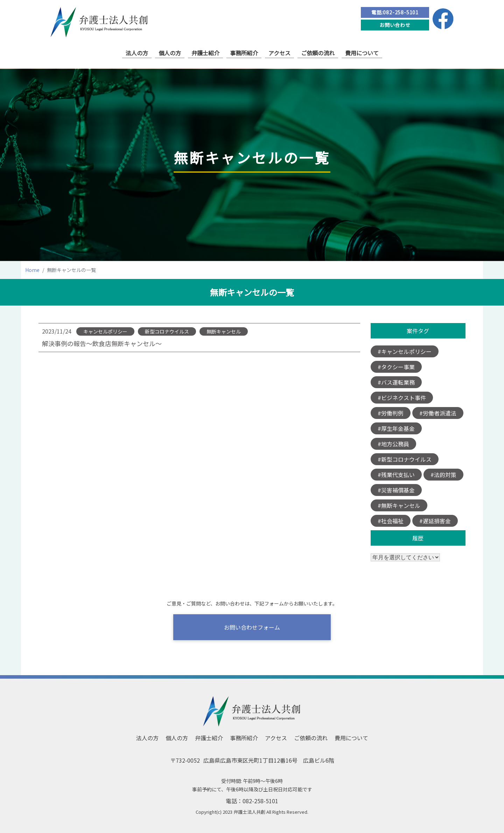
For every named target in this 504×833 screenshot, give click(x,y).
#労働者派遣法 (438, 413)
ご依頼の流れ (318, 53)
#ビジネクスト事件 (402, 398)
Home (32, 270)
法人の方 (137, 53)
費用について (362, 53)
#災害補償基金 (396, 490)
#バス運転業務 (396, 382)
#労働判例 (391, 413)
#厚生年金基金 (396, 428)
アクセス (279, 53)
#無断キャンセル (399, 505)
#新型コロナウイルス (405, 459)
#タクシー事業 (396, 367)
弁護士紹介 (205, 53)
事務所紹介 (244, 53)
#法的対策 (443, 475)
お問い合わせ (395, 25)
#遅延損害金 (435, 521)
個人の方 (170, 53)
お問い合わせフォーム (252, 627)
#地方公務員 (393, 444)
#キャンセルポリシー (405, 351)
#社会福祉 (391, 521)
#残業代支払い (396, 475)
